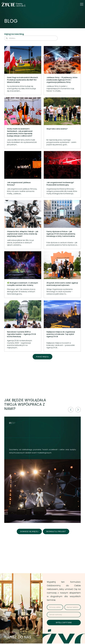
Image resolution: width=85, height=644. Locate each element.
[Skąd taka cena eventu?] (62, 123)
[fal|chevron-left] (71, 410)
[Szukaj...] (31, 38)
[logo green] (14, 4)
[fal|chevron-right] (78, 410)
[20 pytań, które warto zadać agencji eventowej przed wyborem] (62, 275)
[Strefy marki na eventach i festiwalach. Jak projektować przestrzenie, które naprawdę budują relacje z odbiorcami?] (23, 123)
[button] (82, 4)
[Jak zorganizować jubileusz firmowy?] (23, 174)
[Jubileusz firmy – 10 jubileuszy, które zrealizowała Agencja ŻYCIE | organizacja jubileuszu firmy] (62, 70)
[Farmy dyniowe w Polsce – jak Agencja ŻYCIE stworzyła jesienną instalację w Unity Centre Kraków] (62, 224)
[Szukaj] (7, 38)
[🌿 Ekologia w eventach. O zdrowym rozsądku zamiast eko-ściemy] (23, 275)
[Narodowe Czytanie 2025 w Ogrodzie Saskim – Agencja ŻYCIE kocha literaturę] (23, 326)
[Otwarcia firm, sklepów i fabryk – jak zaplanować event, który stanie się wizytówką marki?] (23, 224)
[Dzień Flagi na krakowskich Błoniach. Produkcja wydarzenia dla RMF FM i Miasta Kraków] (23, 70)
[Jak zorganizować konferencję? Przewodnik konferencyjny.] (62, 174)
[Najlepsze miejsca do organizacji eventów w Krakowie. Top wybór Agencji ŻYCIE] (62, 326)
